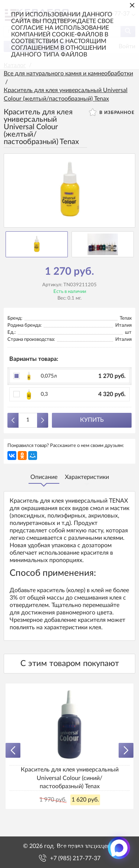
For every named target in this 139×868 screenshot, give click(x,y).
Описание (44, 477)
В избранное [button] (112, 112)
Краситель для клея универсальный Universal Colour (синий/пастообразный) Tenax (70, 778)
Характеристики (87, 477)
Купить (92, 420)
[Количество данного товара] (28, 420)
